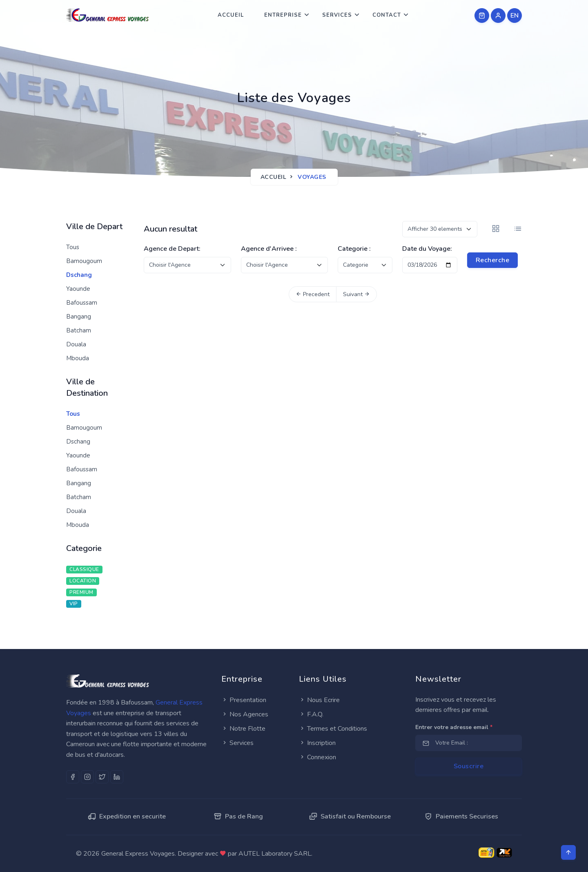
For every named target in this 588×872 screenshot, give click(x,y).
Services (337, 15)
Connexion (317, 757)
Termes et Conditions (333, 729)
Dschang (79, 275)
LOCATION (83, 581)
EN (515, 16)
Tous (73, 247)
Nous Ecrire (319, 700)
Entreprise (283, 15)
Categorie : (354, 249)
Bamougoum (84, 261)
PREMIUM (81, 592)
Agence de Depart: (172, 249)
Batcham (79, 330)
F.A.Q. (311, 714)
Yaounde (78, 289)
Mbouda (78, 358)
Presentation (244, 700)
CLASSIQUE (84, 569)
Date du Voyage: (427, 249)
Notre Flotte (243, 729)
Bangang (79, 317)
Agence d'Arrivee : (269, 249)
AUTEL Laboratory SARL (275, 854)
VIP (74, 604)
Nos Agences (245, 714)
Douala (76, 344)
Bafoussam (82, 303)
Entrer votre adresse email (454, 727)
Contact (387, 15)
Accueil (231, 15)
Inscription (317, 743)
